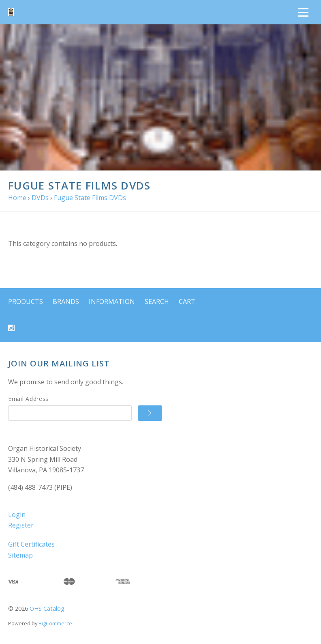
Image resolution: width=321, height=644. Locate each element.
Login (17, 515)
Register (21, 525)
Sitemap (20, 555)
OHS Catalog (47, 608)
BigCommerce (55, 623)
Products (26, 302)
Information (112, 302)
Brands (66, 302)
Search (157, 302)
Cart (187, 302)
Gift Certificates (31, 544)
